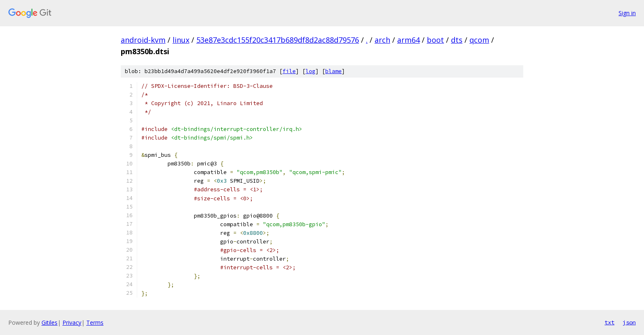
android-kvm (143, 40)
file (289, 71)
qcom (479, 40)
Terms (95, 322)
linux (181, 40)
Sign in (627, 13)
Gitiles (49, 322)
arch (382, 40)
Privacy (72, 322)
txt (609, 322)
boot (435, 40)
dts (457, 40)
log (310, 71)
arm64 (408, 40)
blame (333, 71)
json (629, 322)
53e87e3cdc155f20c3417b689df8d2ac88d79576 (278, 40)
